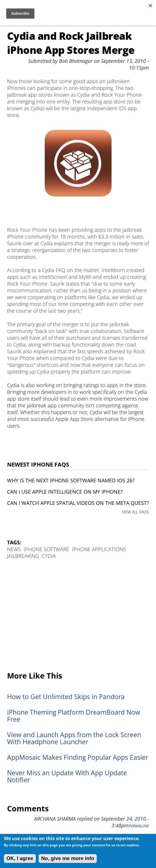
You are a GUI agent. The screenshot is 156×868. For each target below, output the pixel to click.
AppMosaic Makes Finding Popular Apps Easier (78, 757)
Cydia (49, 556)
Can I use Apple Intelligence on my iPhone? (65, 492)
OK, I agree (20, 858)
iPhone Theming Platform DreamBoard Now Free (74, 716)
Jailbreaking (23, 556)
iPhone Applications (99, 549)
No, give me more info (68, 858)
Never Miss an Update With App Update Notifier (67, 776)
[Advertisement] (78, 616)
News (14, 549)
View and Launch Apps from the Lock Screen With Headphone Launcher (74, 738)
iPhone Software (46, 549)
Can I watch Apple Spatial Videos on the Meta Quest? (78, 503)
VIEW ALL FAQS (135, 512)
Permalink (139, 826)
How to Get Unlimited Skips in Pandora (66, 697)
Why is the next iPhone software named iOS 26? (71, 480)
